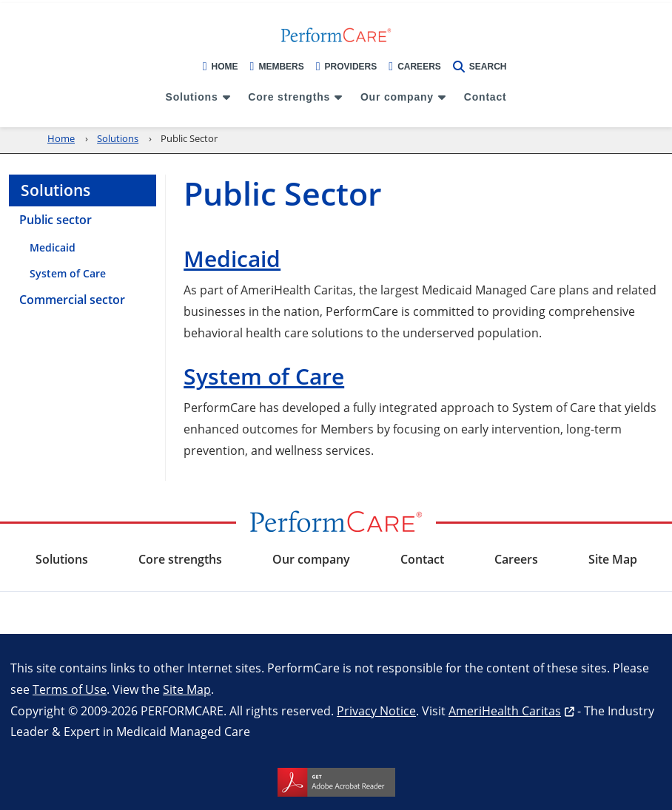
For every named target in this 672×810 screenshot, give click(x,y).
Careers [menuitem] (516, 559)
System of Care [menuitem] (68, 273)
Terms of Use (70, 689)
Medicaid (232, 259)
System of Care (264, 376)
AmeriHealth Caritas (505, 711)
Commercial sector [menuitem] (72, 300)
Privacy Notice (376, 711)
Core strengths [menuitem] (289, 97)
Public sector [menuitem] (56, 220)
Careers (415, 67)
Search (480, 67)
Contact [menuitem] (485, 97)
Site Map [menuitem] (613, 559)
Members (277, 67)
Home (221, 67)
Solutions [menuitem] (192, 97)
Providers (347, 67)
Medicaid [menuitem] (53, 247)
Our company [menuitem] (397, 97)
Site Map (187, 689)
